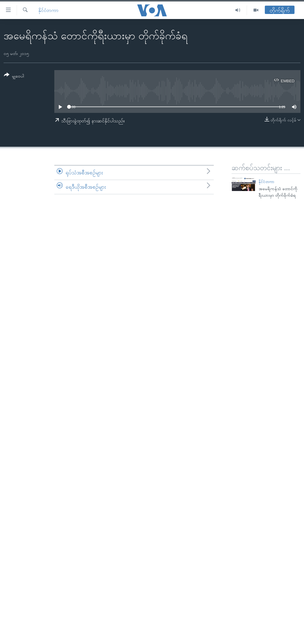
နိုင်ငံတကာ (48, 10)
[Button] (14, 76)
